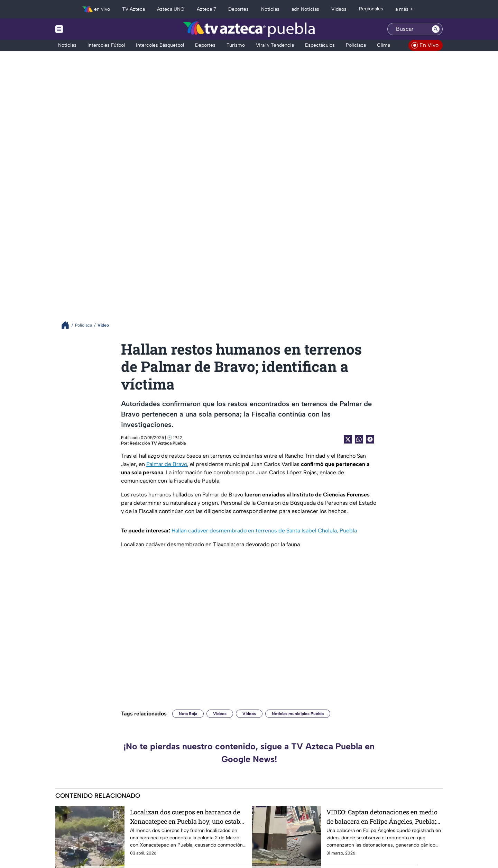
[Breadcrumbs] (68, 325)
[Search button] (436, 29)
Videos (220, 714)
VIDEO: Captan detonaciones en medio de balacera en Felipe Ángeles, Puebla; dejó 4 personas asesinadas (382, 817)
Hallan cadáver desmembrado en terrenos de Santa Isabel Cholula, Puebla (264, 531)
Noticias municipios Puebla (298, 714)
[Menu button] (83, 29)
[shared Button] (359, 439)
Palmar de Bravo (167, 464)
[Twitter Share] (348, 439)
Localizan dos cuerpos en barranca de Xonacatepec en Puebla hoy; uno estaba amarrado (187, 817)
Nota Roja (188, 714)
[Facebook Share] (370, 439)
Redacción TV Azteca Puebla (158, 443)
